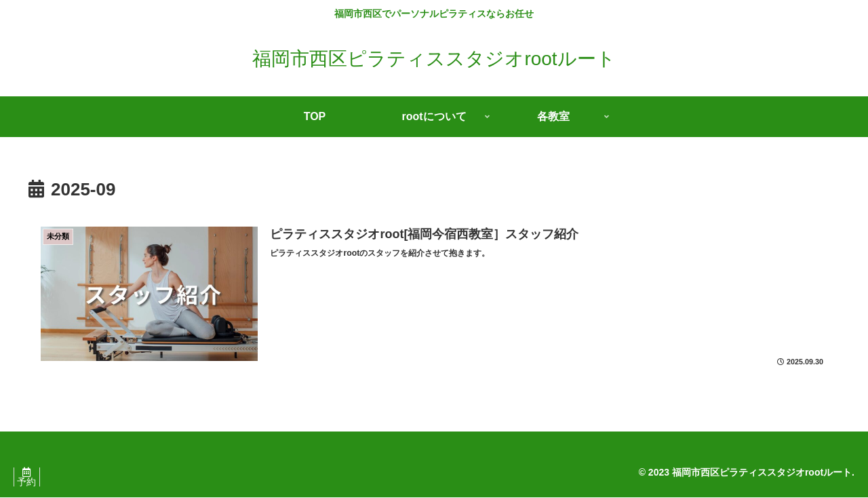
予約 (31, 482)
